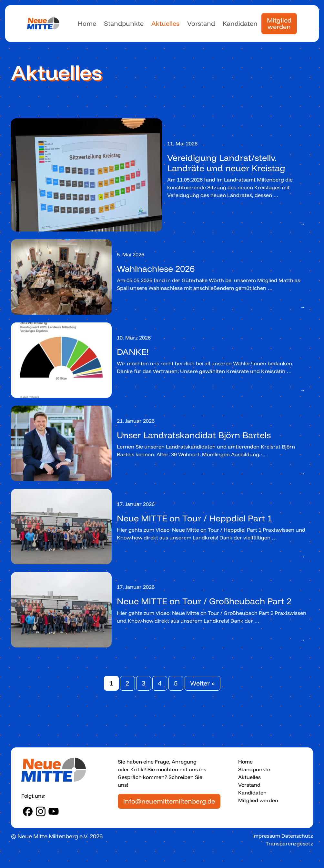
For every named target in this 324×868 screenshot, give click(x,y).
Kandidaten (240, 23)
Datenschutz (297, 836)
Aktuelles (165, 23)
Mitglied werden (279, 23)
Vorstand (201, 23)
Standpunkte (124, 23)
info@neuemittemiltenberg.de (169, 801)
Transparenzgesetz (289, 843)
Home (87, 23)
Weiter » (202, 683)
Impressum (266, 836)
